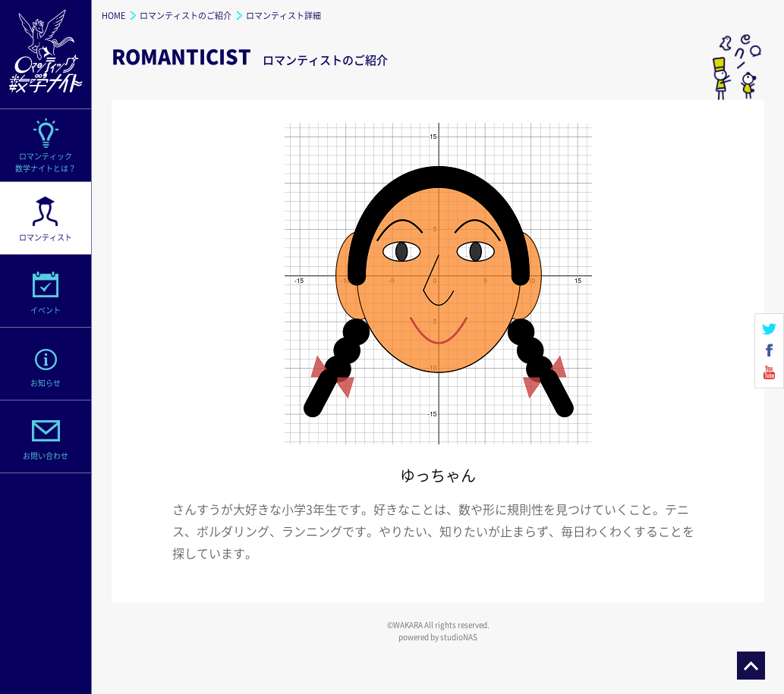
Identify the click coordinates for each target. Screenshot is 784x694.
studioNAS (459, 637)
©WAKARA (405, 625)
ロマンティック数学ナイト (46, 55)
